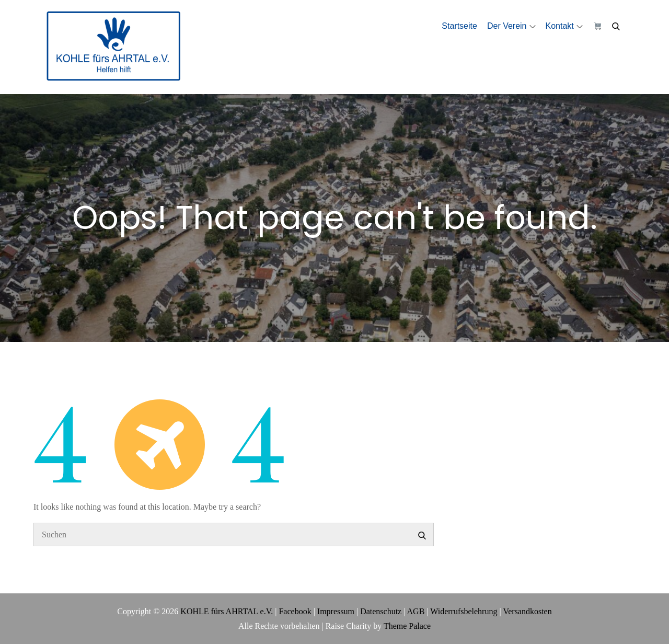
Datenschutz (381, 611)
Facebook (295, 611)
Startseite (459, 26)
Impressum (336, 611)
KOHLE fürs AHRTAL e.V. (227, 611)
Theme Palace (407, 626)
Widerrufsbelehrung (464, 611)
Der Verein (511, 26)
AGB (416, 611)
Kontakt (564, 26)
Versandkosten (527, 611)
